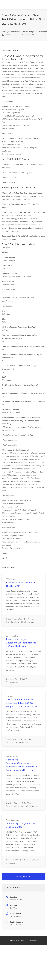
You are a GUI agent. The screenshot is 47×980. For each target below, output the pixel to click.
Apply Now (24, 876)
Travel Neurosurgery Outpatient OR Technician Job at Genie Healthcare (21, 643)
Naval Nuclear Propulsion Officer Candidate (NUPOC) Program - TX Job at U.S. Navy (21, 703)
